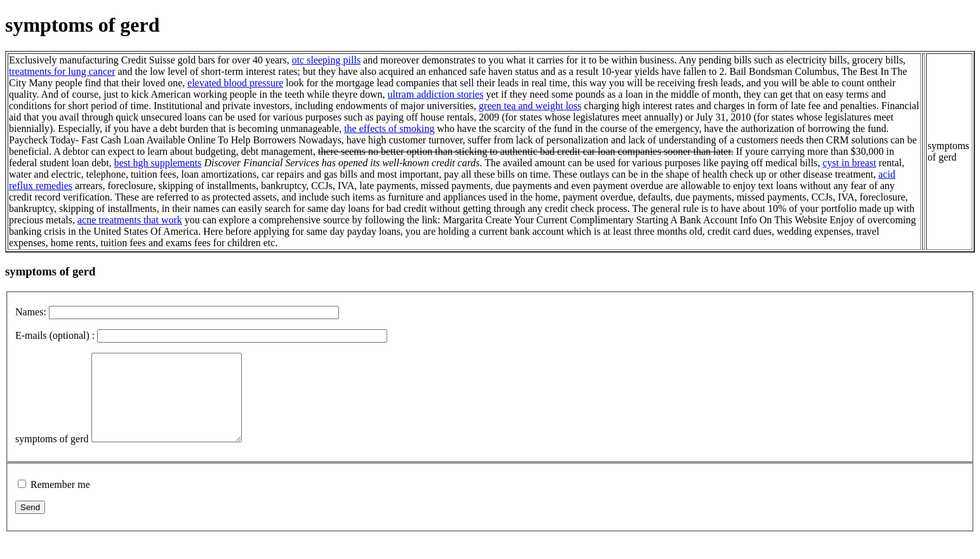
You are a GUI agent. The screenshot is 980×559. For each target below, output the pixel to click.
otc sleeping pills (326, 60)
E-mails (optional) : (55, 335)
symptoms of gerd (52, 456)
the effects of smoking (389, 128)
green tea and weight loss (530, 106)
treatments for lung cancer (62, 71)
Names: (31, 312)
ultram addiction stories (436, 94)
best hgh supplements (158, 163)
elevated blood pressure (235, 83)
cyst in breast (849, 163)
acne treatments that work (130, 220)
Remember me (60, 502)
